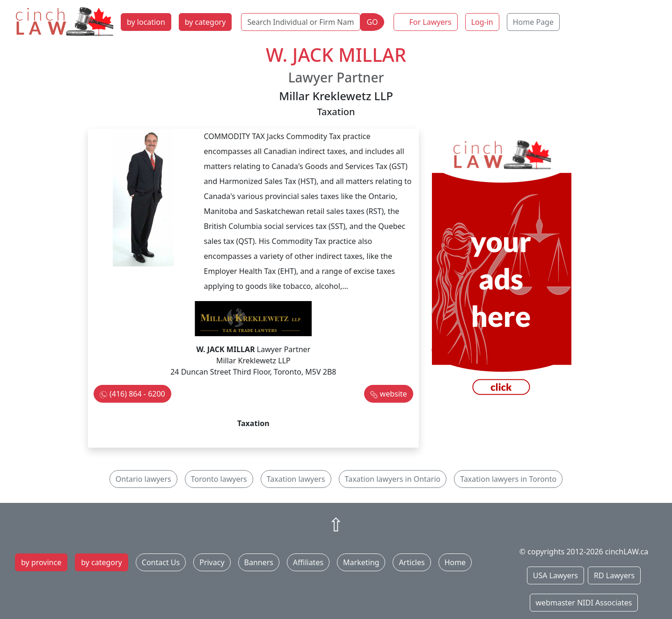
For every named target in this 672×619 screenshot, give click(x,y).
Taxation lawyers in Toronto (508, 479)
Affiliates (308, 562)
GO (372, 22)
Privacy (212, 562)
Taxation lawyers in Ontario (393, 479)
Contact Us (161, 562)
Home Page (533, 22)
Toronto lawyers (219, 479)
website (394, 394)
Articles (412, 562)
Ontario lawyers (143, 479)
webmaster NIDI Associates (584, 603)
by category (205, 22)
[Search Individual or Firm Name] (301, 22)
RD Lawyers (614, 575)
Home (455, 562)
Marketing (361, 562)
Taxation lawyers (296, 479)
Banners (259, 562)
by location (146, 22)
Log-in (482, 22)
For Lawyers (431, 22)
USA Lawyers (555, 575)
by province (41, 562)
